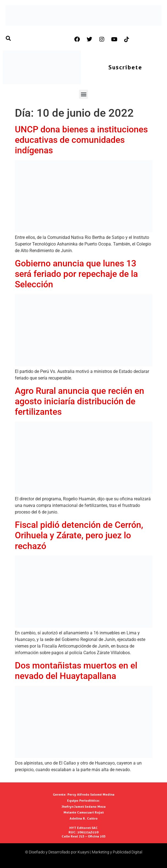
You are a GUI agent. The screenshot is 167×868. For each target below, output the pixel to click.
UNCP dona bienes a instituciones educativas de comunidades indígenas (81, 140)
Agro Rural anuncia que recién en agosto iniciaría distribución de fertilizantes (80, 401)
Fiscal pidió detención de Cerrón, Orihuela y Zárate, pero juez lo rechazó (79, 535)
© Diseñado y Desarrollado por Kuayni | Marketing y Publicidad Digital (84, 852)
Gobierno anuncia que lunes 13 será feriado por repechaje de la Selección (76, 274)
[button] (83, 94)
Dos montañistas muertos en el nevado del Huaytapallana (76, 671)
